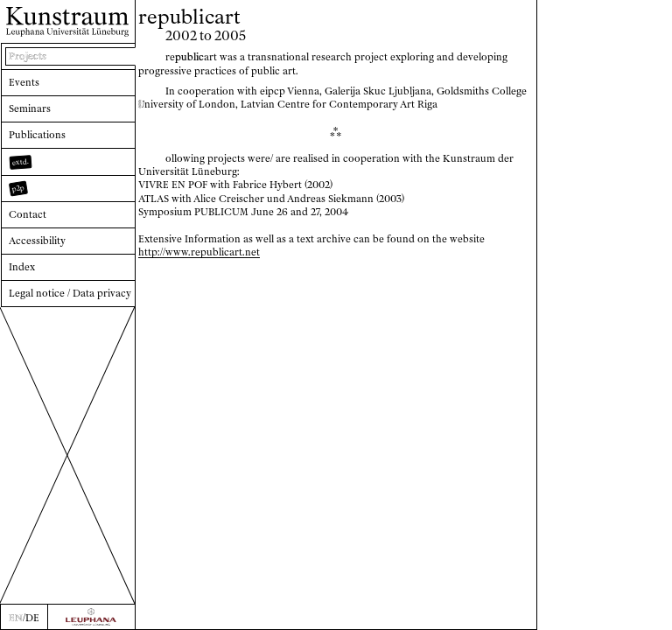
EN (16, 618)
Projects (28, 56)
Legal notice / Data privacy (70, 293)
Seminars (30, 108)
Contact (28, 214)
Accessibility (37, 241)
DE (32, 618)
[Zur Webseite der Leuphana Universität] (91, 617)
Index (22, 267)
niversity (161, 104)
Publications (37, 135)
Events (24, 82)
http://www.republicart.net (199, 252)
